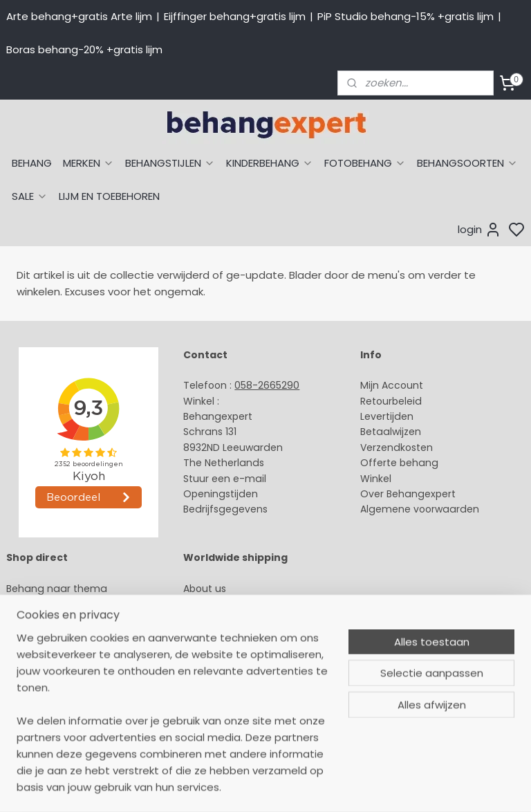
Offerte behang (399, 463)
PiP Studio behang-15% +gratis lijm (406, 16)
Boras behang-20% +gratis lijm (84, 49)
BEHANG (32, 163)
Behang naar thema (57, 589)
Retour (376, 401)
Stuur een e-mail (226, 479)
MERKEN (88, 163)
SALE (30, 196)
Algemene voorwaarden (420, 509)
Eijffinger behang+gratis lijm (235, 16)
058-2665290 (267, 385)
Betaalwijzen (391, 432)
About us (205, 589)
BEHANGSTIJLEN (170, 163)
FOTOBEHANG (365, 163)
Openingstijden (221, 494)
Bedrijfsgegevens (225, 509)
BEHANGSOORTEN (467, 163)
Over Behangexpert (408, 494)
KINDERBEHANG (270, 163)
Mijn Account (392, 385)
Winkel (376, 479)
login (479, 230)
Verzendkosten (397, 447)
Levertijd (381, 416)
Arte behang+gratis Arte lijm (79, 16)
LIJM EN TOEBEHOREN (109, 196)
